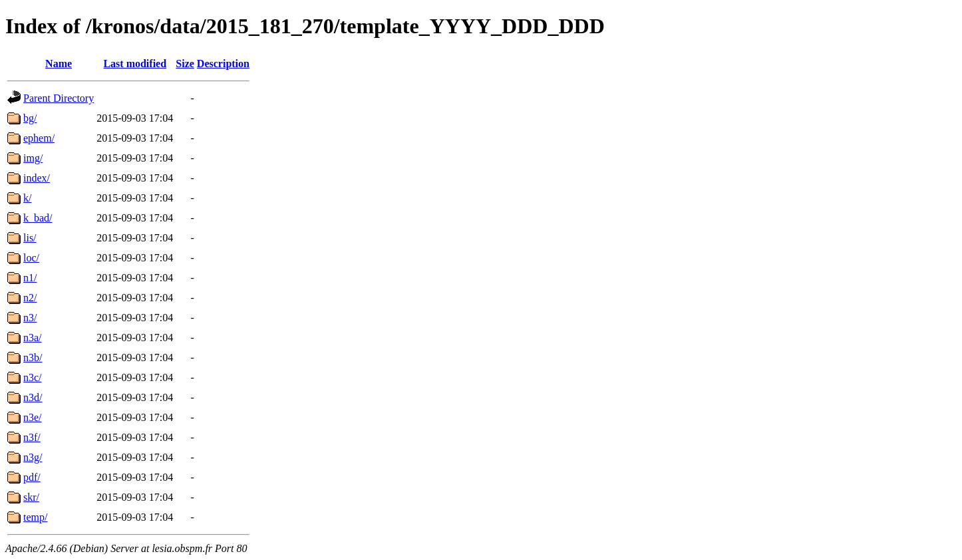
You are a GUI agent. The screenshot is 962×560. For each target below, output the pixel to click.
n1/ (30, 278)
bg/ (30, 118)
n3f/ (32, 437)
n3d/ (33, 397)
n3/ (30, 318)
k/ (27, 198)
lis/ (30, 238)
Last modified (135, 64)
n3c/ (33, 377)
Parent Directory (59, 98)
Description (223, 64)
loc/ (31, 258)
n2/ (30, 298)
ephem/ (39, 138)
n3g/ (33, 457)
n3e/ (33, 417)
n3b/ (33, 357)
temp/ (35, 517)
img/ (33, 158)
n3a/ (33, 338)
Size (185, 64)
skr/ (31, 497)
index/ (37, 178)
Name (59, 64)
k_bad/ (38, 218)
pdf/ (32, 477)
